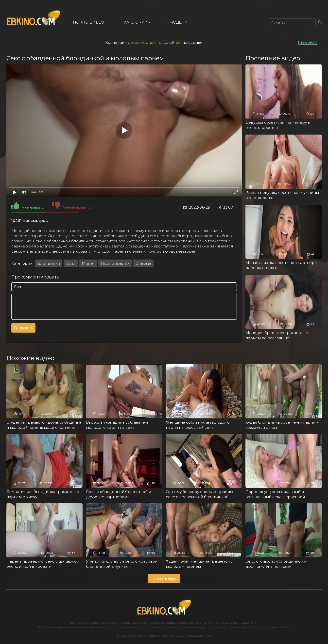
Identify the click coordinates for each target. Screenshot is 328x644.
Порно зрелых (115, 263)
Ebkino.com (78, 622)
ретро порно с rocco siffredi (155, 42)
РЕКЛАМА (308, 43)
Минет (88, 263)
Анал (71, 263)
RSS (209, 636)
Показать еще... (164, 578)
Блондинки (49, 263)
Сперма (143, 263)
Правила (152, 636)
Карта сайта (195, 636)
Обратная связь (172, 636)
